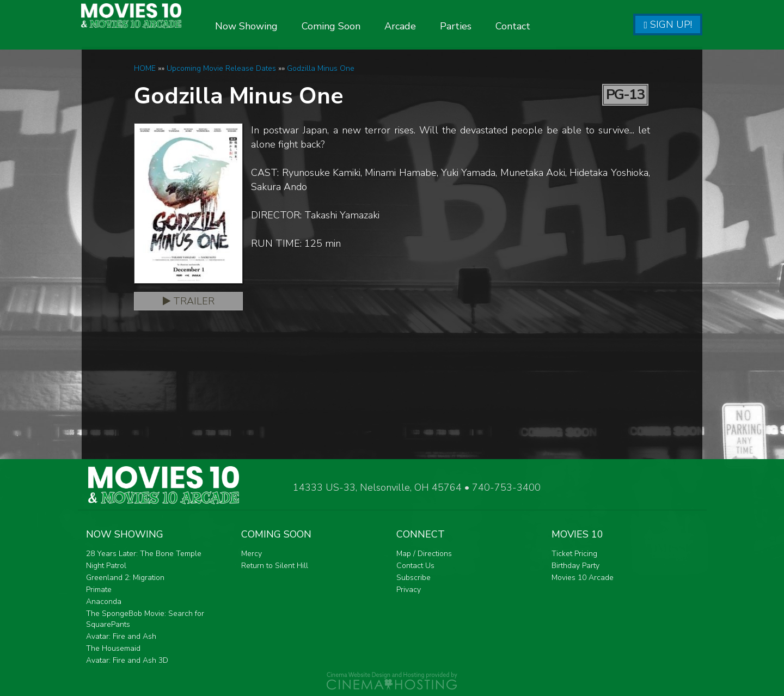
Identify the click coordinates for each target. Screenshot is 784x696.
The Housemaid (113, 648)
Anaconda (104, 602)
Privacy (409, 590)
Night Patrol (106, 566)
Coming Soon (362, 26)
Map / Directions (424, 554)
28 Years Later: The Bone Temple (144, 554)
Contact (543, 26)
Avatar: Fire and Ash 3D (127, 660)
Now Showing (277, 26)
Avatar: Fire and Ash (121, 636)
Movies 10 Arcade (583, 578)
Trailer (189, 301)
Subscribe (414, 578)
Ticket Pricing (574, 554)
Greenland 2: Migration (125, 578)
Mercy (252, 554)
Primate (99, 590)
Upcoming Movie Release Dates (221, 68)
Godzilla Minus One (321, 68)
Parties (486, 26)
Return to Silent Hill (275, 566)
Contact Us (415, 566)
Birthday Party (575, 566)
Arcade (431, 26)
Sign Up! (668, 25)
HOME (145, 68)
